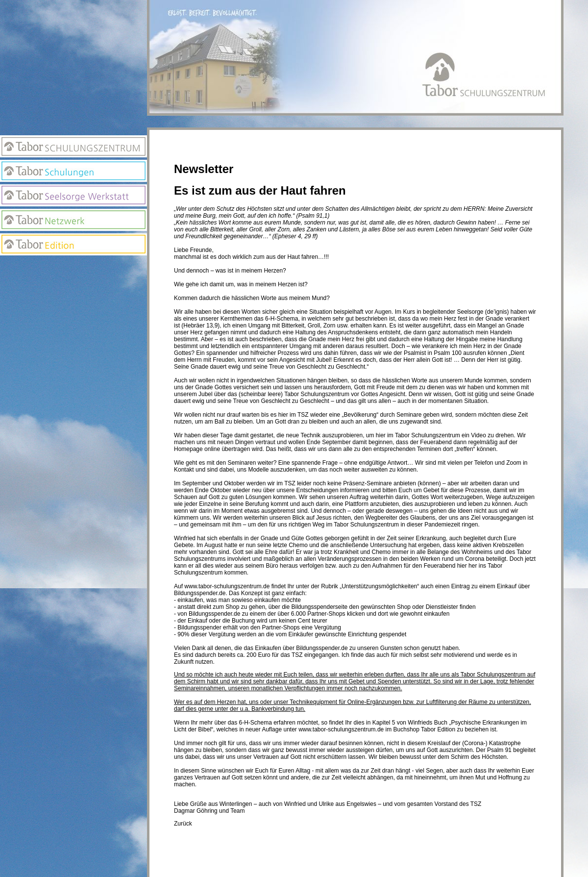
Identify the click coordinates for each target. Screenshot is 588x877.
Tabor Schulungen (73, 171)
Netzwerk (73, 220)
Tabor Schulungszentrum (73, 146)
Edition (73, 244)
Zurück (183, 824)
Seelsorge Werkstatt (73, 195)
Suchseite (73, 307)
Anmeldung (73, 268)
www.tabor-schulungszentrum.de (227, 586)
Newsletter (73, 287)
